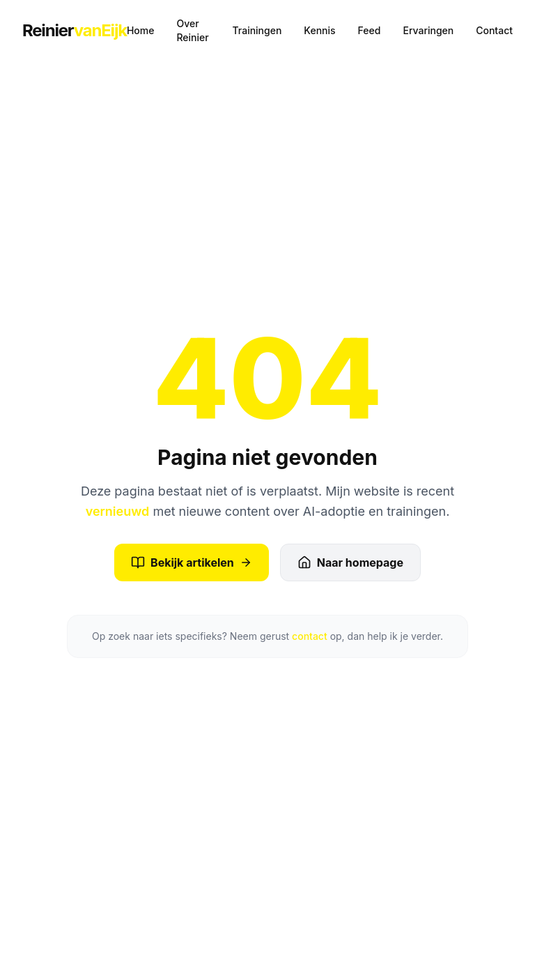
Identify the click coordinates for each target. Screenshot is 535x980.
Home (141, 30)
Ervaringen (428, 30)
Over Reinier (192, 30)
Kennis (319, 30)
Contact (494, 30)
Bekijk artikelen (192, 562)
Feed (370, 30)
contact (310, 636)
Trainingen (257, 30)
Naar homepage (350, 562)
